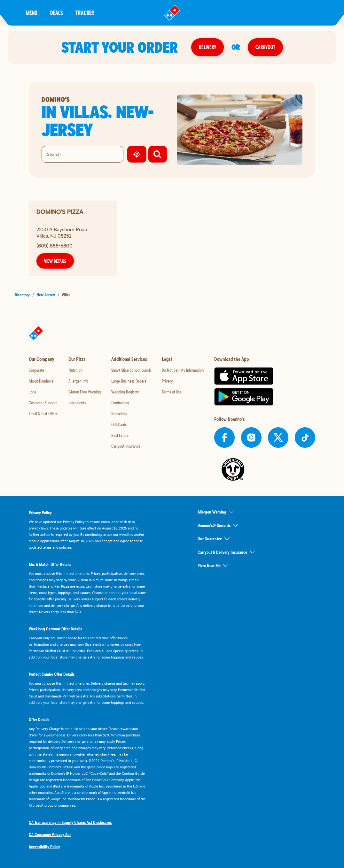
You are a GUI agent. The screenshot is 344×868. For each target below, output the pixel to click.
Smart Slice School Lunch (131, 370)
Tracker (85, 13)
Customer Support (43, 403)
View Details (55, 261)
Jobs (32, 392)
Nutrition (75, 370)
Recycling (119, 414)
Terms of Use (172, 392)
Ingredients (77, 403)
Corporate (36, 370)
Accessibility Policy (44, 847)
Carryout (265, 47)
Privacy (167, 381)
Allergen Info (78, 381)
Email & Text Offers (43, 414)
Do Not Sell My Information (183, 370)
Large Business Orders (129, 381)
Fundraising (120, 403)
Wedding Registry (125, 392)
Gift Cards (119, 424)
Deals (56, 13)
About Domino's (41, 381)
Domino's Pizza (60, 212)
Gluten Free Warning (85, 392)
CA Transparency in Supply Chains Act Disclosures (70, 822)
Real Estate (120, 435)
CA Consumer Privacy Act (50, 834)
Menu (31, 13)
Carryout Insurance (126, 446)
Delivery (207, 47)
